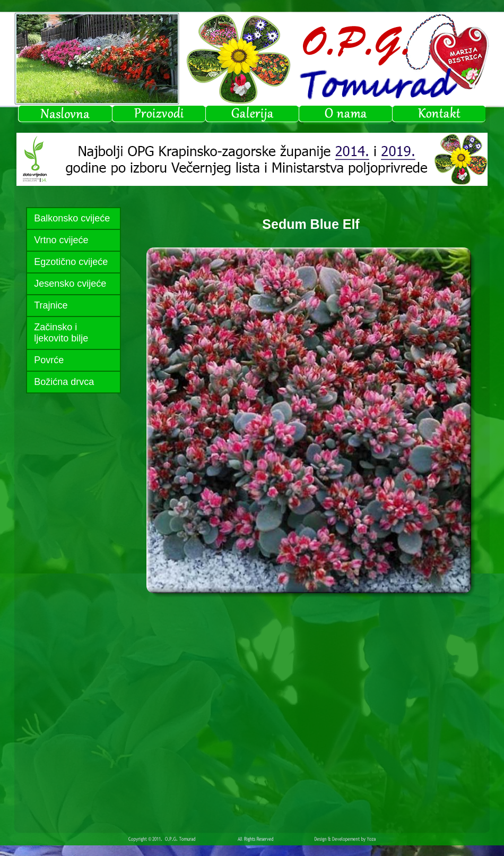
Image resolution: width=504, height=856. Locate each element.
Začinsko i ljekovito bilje (61, 333)
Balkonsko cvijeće (72, 218)
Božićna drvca (64, 382)
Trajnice (51, 305)
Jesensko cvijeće (70, 284)
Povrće (49, 360)
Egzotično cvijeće (71, 262)
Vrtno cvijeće (61, 240)
